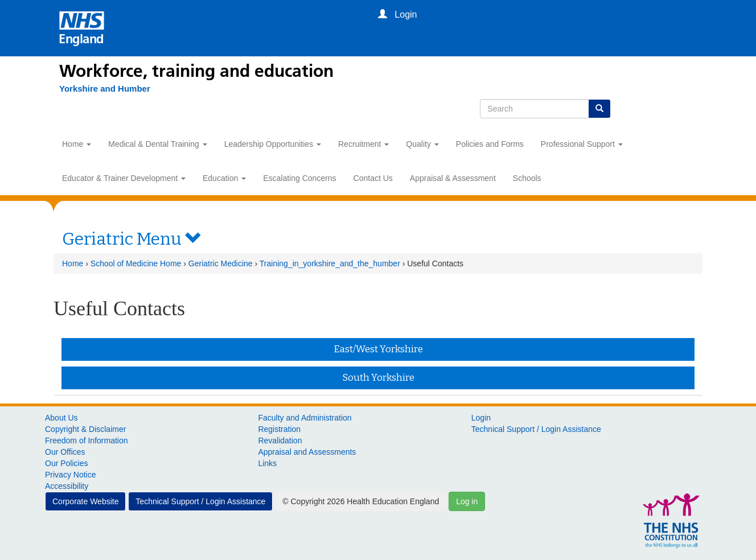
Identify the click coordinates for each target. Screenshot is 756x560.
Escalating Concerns (299, 178)
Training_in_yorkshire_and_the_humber (330, 263)
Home (77, 144)
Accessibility (67, 486)
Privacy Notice (70, 475)
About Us (61, 418)
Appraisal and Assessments (307, 452)
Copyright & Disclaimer (85, 429)
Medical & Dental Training (157, 144)
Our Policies (66, 463)
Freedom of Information (87, 440)
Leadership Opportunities (273, 144)
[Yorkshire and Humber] (105, 89)
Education (224, 178)
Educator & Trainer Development (124, 178)
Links (267, 463)
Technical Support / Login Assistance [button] (200, 501)
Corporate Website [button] (85, 501)
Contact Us (373, 178)
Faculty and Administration (305, 418)
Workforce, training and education (196, 71)
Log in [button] (467, 501)
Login (481, 418)
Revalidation (280, 440)
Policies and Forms (490, 144)
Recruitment (363, 144)
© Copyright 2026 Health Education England (361, 501)
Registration (279, 429)
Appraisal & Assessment (453, 178)
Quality (422, 144)
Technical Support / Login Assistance (536, 429)
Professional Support (582, 144)
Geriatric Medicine (221, 263)
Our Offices (65, 452)
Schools (527, 178)
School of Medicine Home (136, 263)
